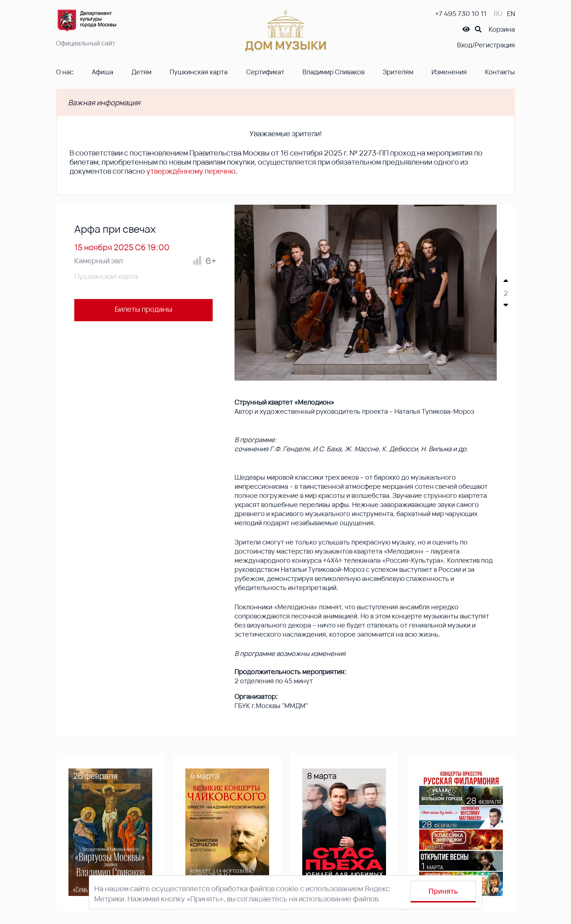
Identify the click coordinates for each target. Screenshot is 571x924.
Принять (443, 891)
